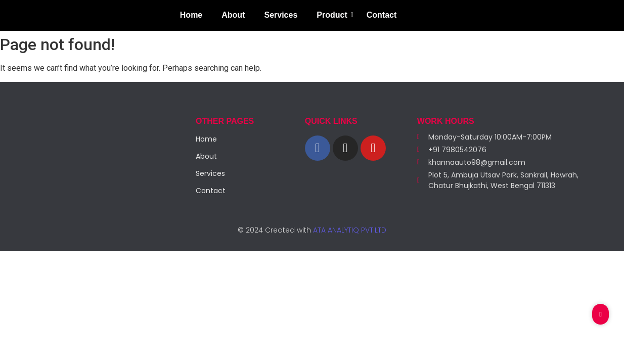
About (233, 15)
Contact (382, 15)
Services (281, 15)
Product (334, 15)
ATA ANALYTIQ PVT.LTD (349, 230)
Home (191, 15)
